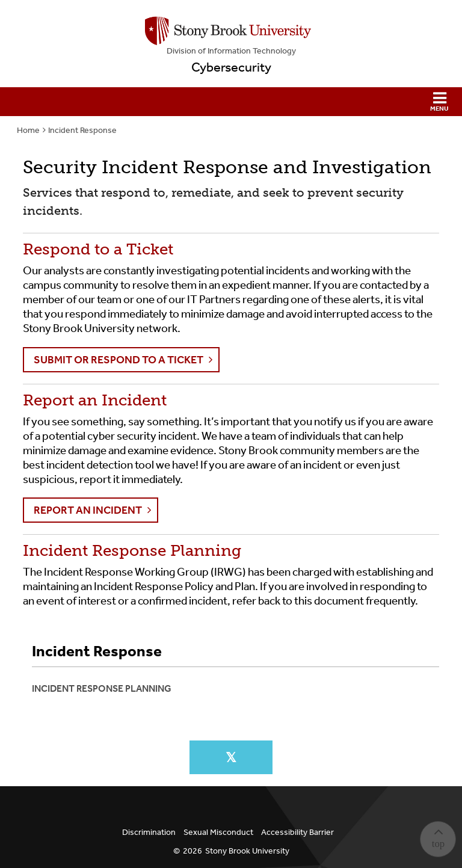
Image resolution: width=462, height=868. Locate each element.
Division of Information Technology (231, 51)
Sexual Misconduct (218, 832)
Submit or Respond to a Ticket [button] (119, 360)
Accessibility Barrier (297, 832)
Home (28, 130)
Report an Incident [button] (88, 510)
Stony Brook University (247, 851)
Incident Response (82, 130)
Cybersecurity (231, 67)
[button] (231, 102)
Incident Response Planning (102, 688)
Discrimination (149, 832)
